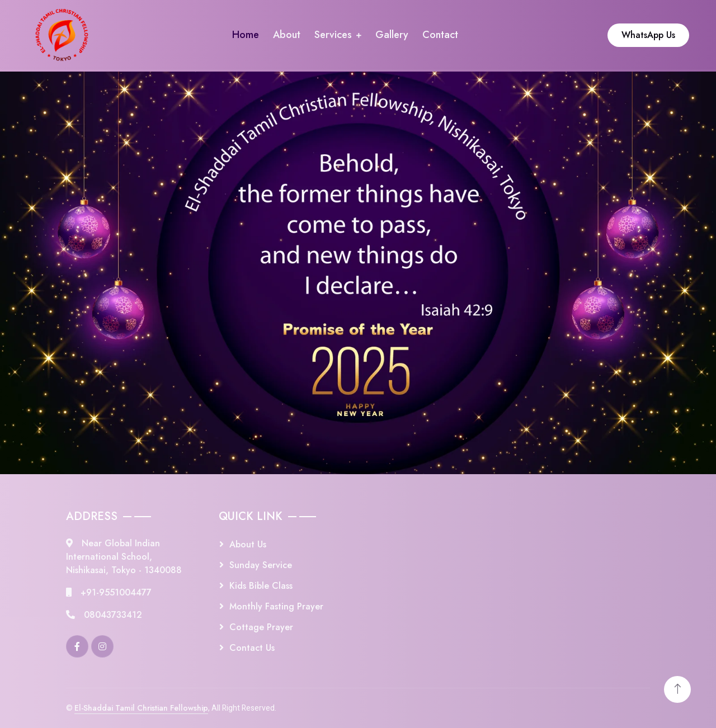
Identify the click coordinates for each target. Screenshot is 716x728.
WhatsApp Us (648, 35)
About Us (248, 544)
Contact (440, 35)
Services (333, 35)
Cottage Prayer (261, 627)
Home (246, 35)
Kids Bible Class (261, 586)
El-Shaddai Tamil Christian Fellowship (141, 708)
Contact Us (252, 648)
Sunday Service (261, 565)
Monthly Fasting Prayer (276, 606)
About (287, 35)
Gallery (392, 35)
